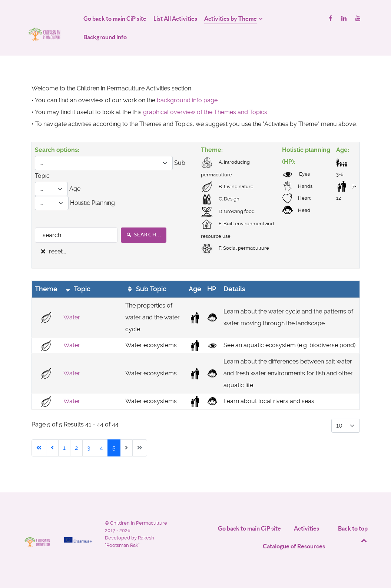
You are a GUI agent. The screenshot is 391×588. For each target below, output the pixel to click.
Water (72, 317)
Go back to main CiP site (249, 528)
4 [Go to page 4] (101, 448)
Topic (77, 289)
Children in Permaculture (139, 523)
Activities (306, 528)
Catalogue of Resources (294, 546)
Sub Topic (146, 289)
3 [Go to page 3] (89, 448)
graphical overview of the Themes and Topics (205, 112)
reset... (53, 251)
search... (144, 235)
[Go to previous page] (52, 448)
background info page (187, 100)
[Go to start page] (39, 448)
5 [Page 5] (114, 448)
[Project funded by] (78, 524)
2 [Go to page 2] (76, 448)
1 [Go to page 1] (64, 448)
